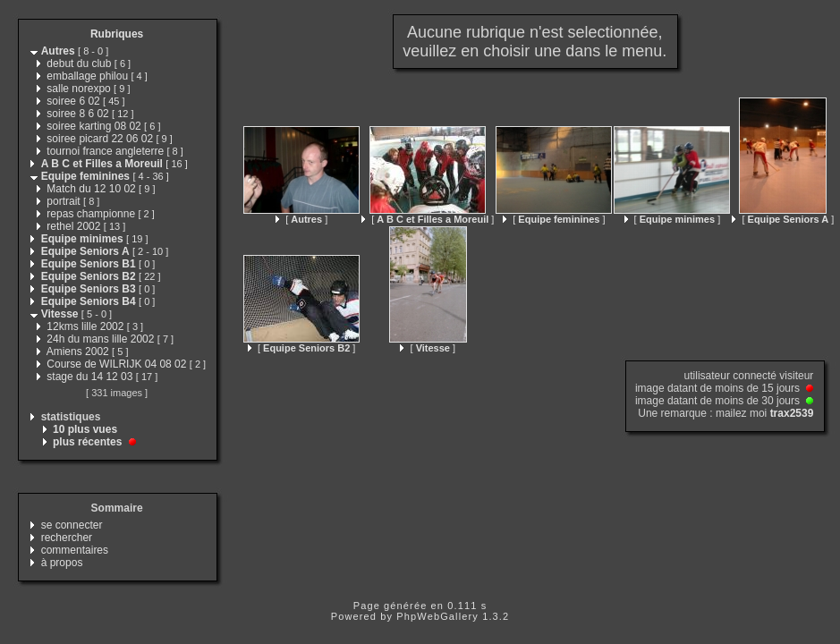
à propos (62, 563)
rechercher (67, 538)
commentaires (75, 550)
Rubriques (117, 34)
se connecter (72, 525)
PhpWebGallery (437, 616)
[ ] (301, 219)
